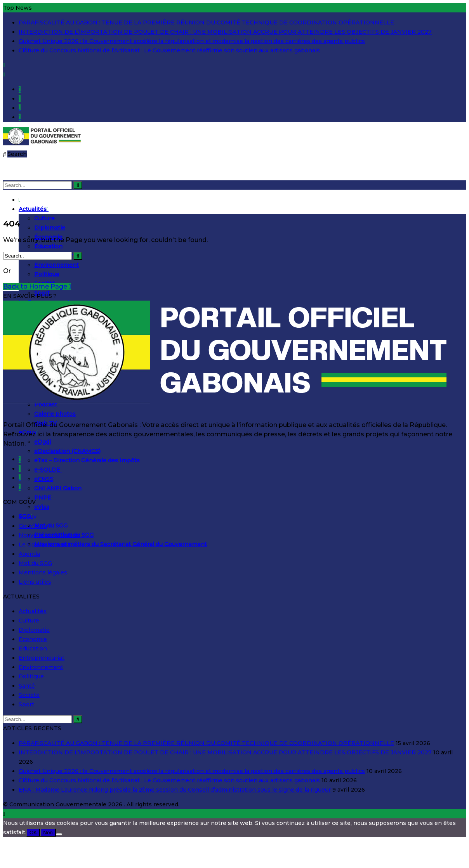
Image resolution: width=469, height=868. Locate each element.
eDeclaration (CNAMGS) (67, 451)
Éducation (48, 246)
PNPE (43, 498)
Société (29, 695)
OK (33, 833)
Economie (33, 639)
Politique (47, 274)
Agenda (29, 554)
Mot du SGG (51, 526)
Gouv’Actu (33, 526)
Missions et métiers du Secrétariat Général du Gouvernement (121, 544)
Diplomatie (50, 228)
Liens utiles (35, 582)
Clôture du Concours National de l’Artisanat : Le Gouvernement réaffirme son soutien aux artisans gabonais (169, 50)
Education (33, 648)
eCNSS (44, 479)
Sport (26, 704)
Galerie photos (55, 414)
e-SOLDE (48, 470)
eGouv (28, 517)
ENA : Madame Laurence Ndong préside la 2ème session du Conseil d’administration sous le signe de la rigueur (175, 790)
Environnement (56, 265)
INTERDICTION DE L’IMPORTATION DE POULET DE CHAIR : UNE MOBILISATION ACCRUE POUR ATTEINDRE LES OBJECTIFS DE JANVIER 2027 (225, 32)
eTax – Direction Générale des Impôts (87, 460)
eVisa (42, 507)
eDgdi (43, 442)
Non (48, 833)
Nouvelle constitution (49, 535)
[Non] (59, 834)
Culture (44, 218)
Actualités (34, 209)
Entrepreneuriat (42, 658)
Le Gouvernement (44, 545)
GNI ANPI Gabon (58, 488)
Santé (27, 686)
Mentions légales (43, 572)
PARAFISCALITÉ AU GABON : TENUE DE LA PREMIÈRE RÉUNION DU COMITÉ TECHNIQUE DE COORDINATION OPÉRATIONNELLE (206, 22)
